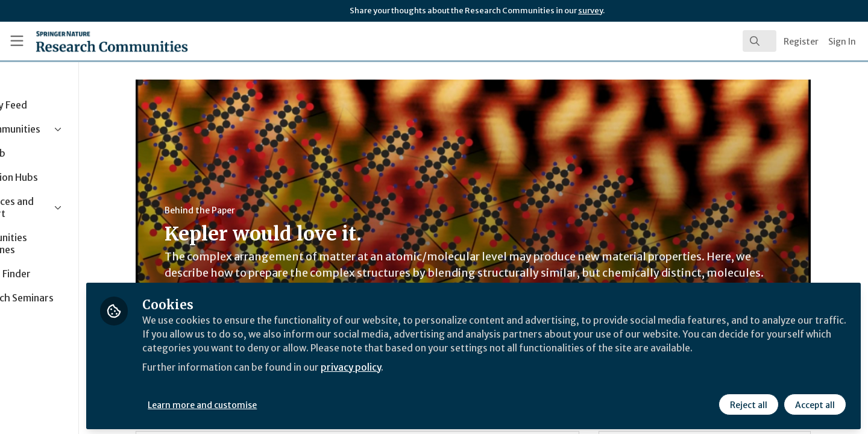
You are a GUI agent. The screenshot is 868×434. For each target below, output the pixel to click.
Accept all (815, 402)
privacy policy (429, 379)
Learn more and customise (278, 402)
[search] (759, 41)
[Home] (96, 41)
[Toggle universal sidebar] (17, 41)
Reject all (749, 402)
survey (590, 11)
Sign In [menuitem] (842, 42)
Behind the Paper (238, 210)
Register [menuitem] (801, 42)
